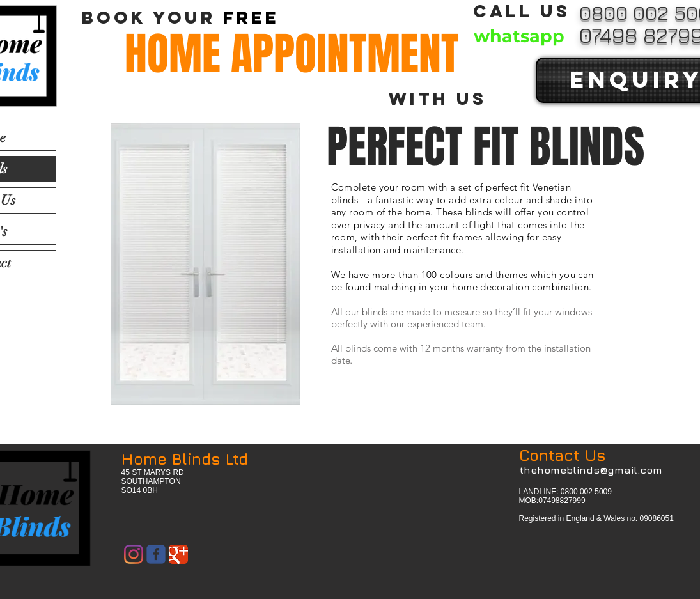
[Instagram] (134, 554)
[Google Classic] (178, 554)
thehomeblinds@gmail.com (591, 470)
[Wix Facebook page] (156, 554)
